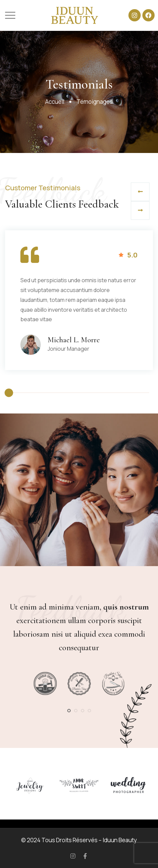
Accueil (55, 102)
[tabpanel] (45, 683)
